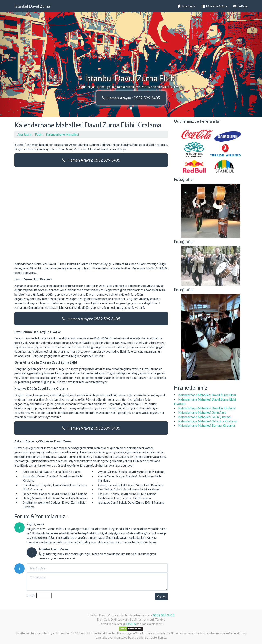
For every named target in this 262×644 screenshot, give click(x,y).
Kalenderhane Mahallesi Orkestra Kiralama (207, 421)
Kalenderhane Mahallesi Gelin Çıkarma (204, 417)
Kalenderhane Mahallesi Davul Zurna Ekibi (207, 395)
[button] (20, 65)
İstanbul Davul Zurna (32, 6)
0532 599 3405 (164, 615)
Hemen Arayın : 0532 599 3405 (131, 98)
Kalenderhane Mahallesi (62, 134)
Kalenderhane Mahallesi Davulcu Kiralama (207, 408)
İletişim (241, 6)
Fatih (39, 134)
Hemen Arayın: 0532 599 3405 (91, 160)
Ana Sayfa (186, 6)
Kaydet (161, 596)
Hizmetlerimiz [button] (214, 6)
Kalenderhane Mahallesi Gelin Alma (202, 412)
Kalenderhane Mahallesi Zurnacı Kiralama (207, 425)
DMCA (131, 624)
